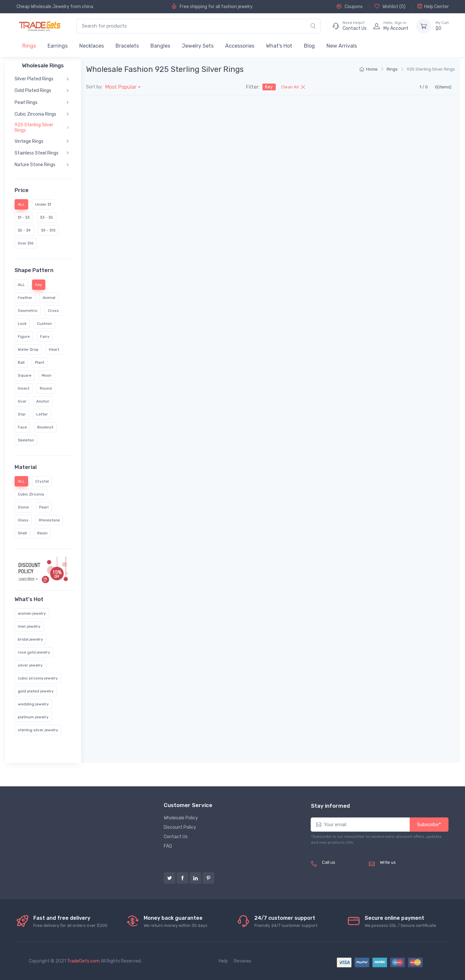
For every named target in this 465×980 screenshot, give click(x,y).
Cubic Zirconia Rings (35, 114)
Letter (42, 414)
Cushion (44, 323)
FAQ (168, 846)
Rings (29, 46)
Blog (309, 46)
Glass (23, 520)
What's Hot (279, 46)
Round (46, 388)
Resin (42, 533)
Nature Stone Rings (35, 165)
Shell (22, 533)
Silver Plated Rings (34, 79)
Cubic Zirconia (31, 494)
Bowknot (45, 427)
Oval (22, 401)
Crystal (42, 481)
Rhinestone (49, 520)
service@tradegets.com (405, 869)
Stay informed (330, 806)
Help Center (433, 6)
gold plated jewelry (36, 691)
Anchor (43, 401)
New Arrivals (342, 46)
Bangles (160, 46)
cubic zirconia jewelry (38, 678)
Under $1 (43, 204)
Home (369, 69)
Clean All (293, 87)
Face (22, 427)
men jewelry (29, 626)
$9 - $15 (48, 230)
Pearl (44, 507)
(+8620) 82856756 (343, 869)
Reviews (243, 961)
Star (22, 414)
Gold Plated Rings (33, 91)
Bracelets (127, 46)
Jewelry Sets (198, 46)
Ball (21, 362)
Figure (24, 336)
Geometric (28, 310)
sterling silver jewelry (38, 730)
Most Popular (121, 87)
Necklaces (92, 46)
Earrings (58, 46)
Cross (53, 310)
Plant (40, 362)
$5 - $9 (24, 230)
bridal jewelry (30, 639)
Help (223, 961)
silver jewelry (30, 665)
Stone (23, 507)
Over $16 (26, 243)
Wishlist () (390, 6)
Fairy (45, 336)
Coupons (350, 6)
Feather (25, 297)
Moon (47, 375)
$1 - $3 (24, 217)
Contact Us (176, 837)
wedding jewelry (33, 704)
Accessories (240, 46)
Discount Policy (180, 827)
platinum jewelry (33, 717)
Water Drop (28, 349)
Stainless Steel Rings (37, 153)
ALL (21, 284)
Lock (22, 323)
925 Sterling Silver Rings (34, 128)
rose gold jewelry (34, 652)
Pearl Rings (26, 102)
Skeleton (26, 440)
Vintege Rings (29, 141)
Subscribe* (429, 825)
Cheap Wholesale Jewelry (43, 7)
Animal (49, 297)
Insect (24, 388)
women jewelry (32, 613)
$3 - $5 (47, 217)
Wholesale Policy (181, 818)
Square (25, 375)
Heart (54, 349)
